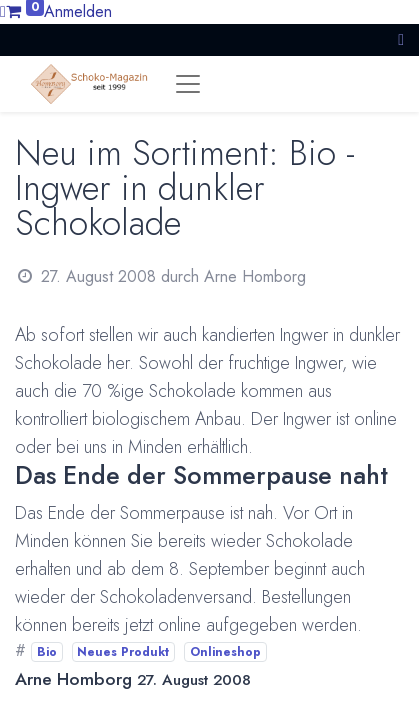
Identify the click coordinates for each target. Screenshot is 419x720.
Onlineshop (225, 652)
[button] (401, 39)
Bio (47, 652)
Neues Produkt (123, 652)
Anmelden (78, 11)
